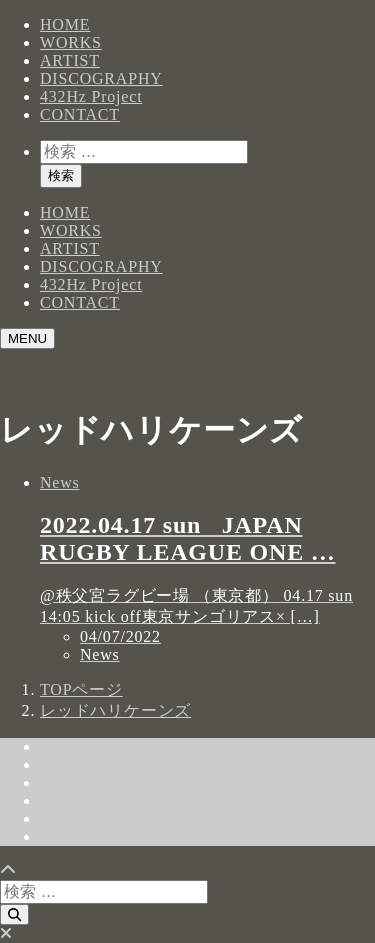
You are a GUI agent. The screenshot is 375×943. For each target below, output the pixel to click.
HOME (65, 24)
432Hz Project (91, 96)
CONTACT (80, 114)
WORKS (71, 42)
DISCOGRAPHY (101, 78)
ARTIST (70, 60)
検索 (61, 175)
